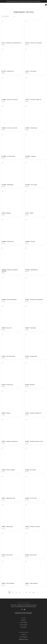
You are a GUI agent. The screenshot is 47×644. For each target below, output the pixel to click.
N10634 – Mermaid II (30, 385)
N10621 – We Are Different (8, 583)
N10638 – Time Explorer (31, 328)
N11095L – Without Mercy (31, 128)
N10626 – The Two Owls (31, 498)
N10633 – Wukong (6, 413)
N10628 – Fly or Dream (31, 470)
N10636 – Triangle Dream (31, 356)
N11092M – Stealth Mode (8, 185)
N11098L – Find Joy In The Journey (10, 100)
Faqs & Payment (24, 637)
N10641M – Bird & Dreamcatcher (9, 300)
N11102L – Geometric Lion (8, 71)
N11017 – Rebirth (29, 213)
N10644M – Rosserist (30, 241)
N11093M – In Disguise (31, 156)
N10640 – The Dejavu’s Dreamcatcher (34, 300)
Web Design (27, 613)
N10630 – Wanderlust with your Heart (34, 441)
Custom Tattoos (24, 622)
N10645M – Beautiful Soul (8, 241)
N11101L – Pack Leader (31, 71)
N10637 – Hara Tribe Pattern (8, 356)
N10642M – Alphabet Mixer (32, 270)
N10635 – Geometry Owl (7, 385)
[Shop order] (8, 16)
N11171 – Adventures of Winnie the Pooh (11, 43)
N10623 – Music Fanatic (7, 555)
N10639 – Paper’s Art (7, 328)
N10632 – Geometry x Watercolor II (34, 413)
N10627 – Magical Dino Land (8, 498)
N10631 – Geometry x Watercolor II (10, 441)
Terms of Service (24, 625)
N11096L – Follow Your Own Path (10, 128)
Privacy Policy (23, 627)
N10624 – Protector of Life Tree (33, 527)
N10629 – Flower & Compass (9, 470)
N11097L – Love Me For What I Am (34, 100)
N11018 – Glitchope (6, 213)
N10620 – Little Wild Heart (32, 583)
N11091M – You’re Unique (31, 185)
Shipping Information (23, 639)
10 (33, 592)
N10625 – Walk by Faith (7, 527)
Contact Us (24, 635)
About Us (23, 620)
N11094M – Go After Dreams (8, 156)
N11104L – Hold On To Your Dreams (34, 43)
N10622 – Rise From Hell (31, 555)
